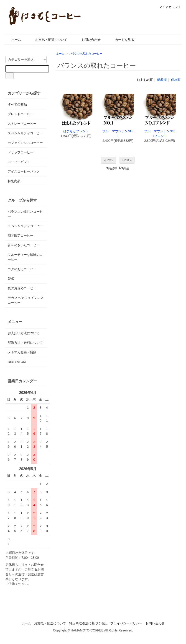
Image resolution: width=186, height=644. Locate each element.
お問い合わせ (88, 40)
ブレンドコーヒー (20, 114)
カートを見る (121, 40)
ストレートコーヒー (22, 124)
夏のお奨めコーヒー (22, 288)
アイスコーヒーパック (24, 171)
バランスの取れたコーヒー (86, 54)
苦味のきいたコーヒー (24, 245)
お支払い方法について (24, 333)
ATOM (21, 362)
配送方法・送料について (25, 343)
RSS (11, 362)
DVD (11, 279)
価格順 (176, 80)
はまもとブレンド (76, 131)
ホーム (13, 40)
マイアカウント (168, 7)
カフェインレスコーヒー (25, 143)
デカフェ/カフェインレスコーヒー (26, 300)
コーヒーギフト (19, 162)
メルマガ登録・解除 (22, 352)
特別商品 (14, 181)
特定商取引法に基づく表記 (88, 623)
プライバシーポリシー (126, 623)
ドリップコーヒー (20, 152)
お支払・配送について (48, 40)
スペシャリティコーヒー (25, 133)
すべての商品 (17, 104)
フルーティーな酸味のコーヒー (25, 257)
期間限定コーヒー (20, 235)
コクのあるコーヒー (22, 269)
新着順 (162, 80)
